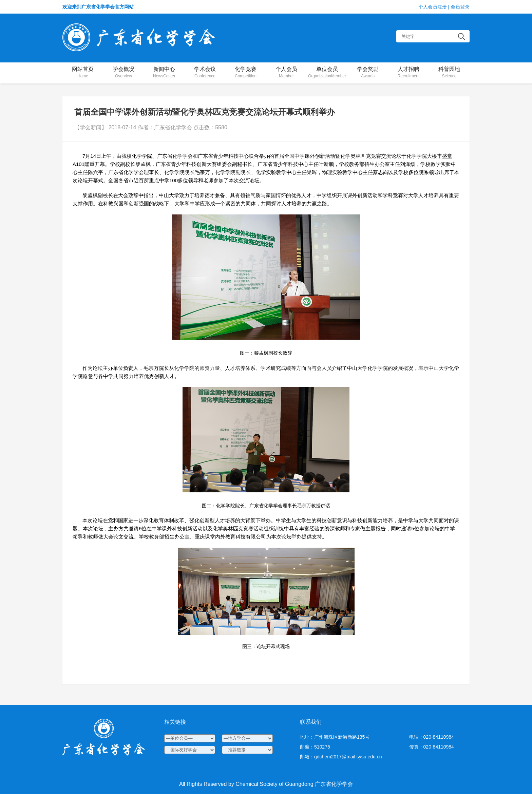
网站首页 (83, 73)
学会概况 (123, 73)
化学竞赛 (246, 73)
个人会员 (286, 73)
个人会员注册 (433, 7)
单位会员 (327, 73)
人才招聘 (408, 73)
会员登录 (460, 7)
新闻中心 (164, 73)
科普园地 (449, 73)
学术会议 (205, 73)
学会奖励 (368, 73)
